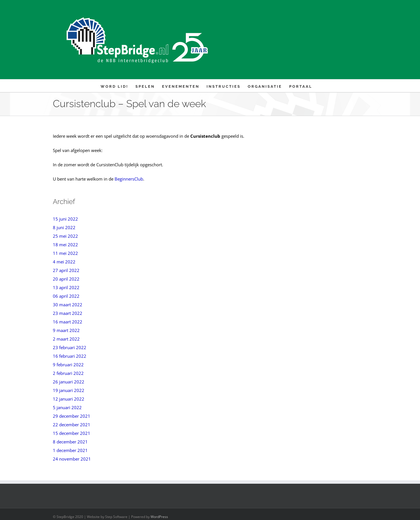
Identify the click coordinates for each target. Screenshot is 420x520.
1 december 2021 (70, 450)
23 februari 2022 (70, 347)
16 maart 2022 (68, 322)
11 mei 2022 (65, 253)
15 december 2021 (72, 433)
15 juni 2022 (65, 219)
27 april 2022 (66, 270)
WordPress (159, 517)
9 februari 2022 (68, 365)
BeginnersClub (129, 179)
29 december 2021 (72, 416)
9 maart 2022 (66, 330)
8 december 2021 (70, 442)
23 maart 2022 (68, 313)
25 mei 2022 (65, 236)
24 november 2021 (72, 459)
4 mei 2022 (64, 262)
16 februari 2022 (70, 356)
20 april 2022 (66, 279)
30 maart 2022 (68, 305)
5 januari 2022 (67, 407)
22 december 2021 (72, 425)
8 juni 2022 (64, 227)
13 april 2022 (66, 287)
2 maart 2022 (66, 339)
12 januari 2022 (69, 399)
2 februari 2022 (68, 373)
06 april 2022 (66, 296)
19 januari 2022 (69, 390)
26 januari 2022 (69, 382)
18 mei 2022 (65, 245)
